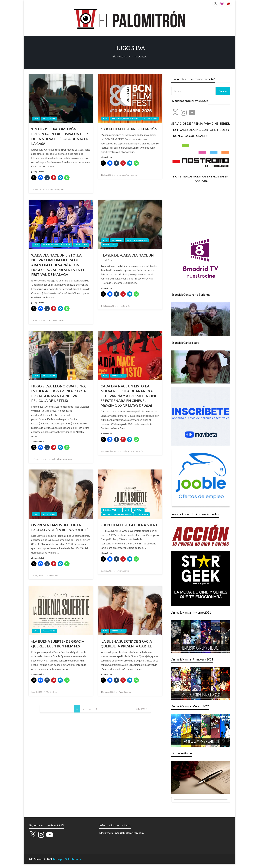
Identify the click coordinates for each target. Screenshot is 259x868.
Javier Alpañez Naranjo (127, 175)
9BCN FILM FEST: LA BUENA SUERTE (130, 525)
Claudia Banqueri (56, 189)
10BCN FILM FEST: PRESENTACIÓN (129, 129)
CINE (36, 118)
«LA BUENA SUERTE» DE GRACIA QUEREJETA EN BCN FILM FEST (58, 644)
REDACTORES (49, 118)
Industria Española (137, 240)
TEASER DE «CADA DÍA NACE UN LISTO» (127, 258)
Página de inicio (121, 57)
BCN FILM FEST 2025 (112, 510)
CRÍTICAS (138, 510)
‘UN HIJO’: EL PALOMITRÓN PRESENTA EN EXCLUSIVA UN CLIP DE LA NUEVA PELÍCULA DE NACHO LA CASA (60, 136)
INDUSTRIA (117, 240)
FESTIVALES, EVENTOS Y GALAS (126, 118)
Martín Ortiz (125, 306)
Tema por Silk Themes (67, 859)
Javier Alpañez (123, 571)
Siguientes (141, 709)
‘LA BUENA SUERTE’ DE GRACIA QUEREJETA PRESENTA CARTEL (126, 644)
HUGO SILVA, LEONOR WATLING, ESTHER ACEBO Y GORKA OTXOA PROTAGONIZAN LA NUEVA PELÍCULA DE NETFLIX (59, 393)
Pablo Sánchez (125, 692)
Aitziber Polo (52, 576)
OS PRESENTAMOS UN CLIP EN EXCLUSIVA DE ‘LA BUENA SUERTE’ (60, 527)
